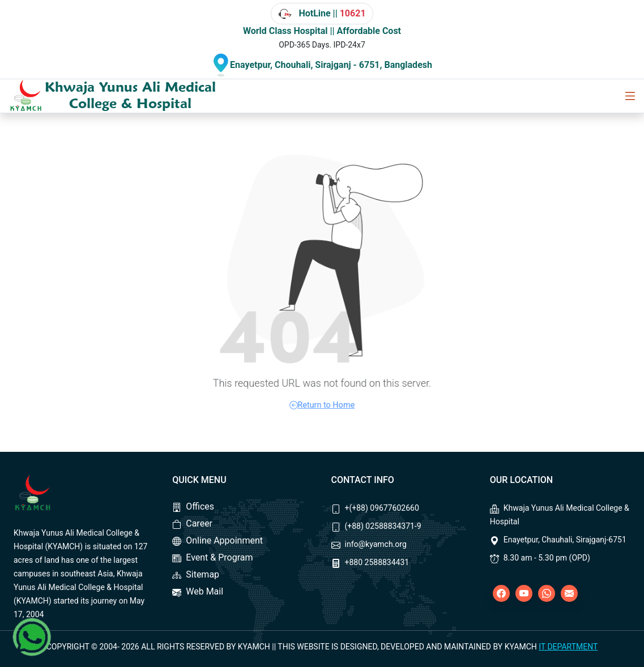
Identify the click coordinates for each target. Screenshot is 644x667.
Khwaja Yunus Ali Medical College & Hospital (130, 95)
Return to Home (322, 399)
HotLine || (322, 14)
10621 (353, 13)
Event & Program (212, 557)
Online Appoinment (217, 540)
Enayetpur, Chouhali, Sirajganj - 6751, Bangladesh (331, 65)
